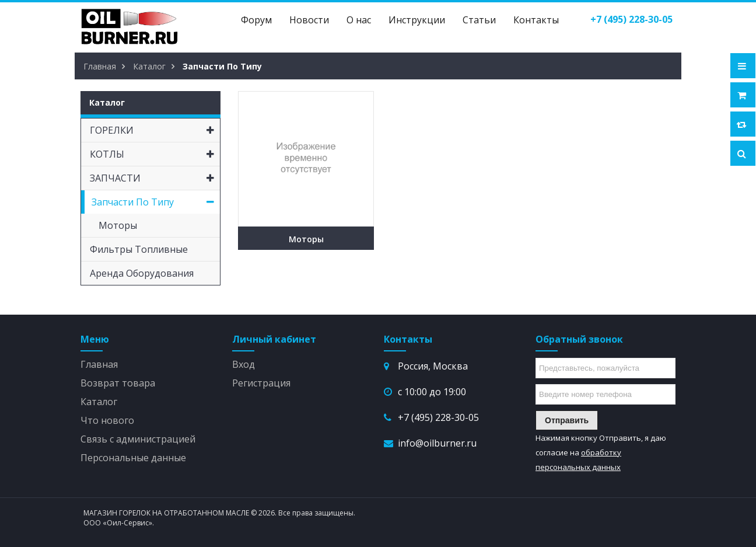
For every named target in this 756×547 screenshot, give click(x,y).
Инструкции (417, 20)
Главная (99, 364)
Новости (309, 20)
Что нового (107, 420)
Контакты (536, 20)
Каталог (99, 402)
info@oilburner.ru (437, 443)
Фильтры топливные (139, 249)
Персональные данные (133, 458)
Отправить (567, 420)
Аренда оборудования (142, 273)
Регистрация (261, 383)
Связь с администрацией (138, 439)
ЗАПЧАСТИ (155, 178)
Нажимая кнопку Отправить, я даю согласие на (601, 452)
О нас (359, 20)
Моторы (306, 239)
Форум (256, 20)
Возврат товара (118, 383)
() (631, 19)
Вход (244, 364)
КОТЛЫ (155, 154)
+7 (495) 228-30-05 (438, 417)
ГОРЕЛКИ (155, 130)
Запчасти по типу (156, 202)
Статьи (479, 20)
